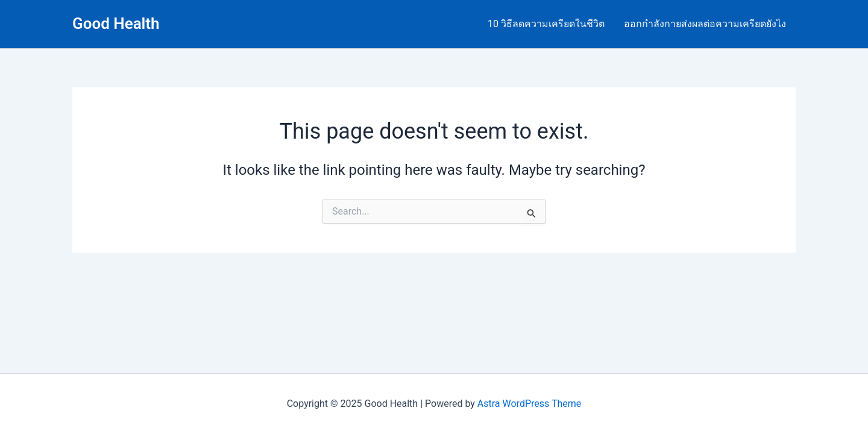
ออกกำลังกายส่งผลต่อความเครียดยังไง (705, 24)
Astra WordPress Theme (529, 404)
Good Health (116, 24)
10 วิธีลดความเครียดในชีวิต (546, 24)
